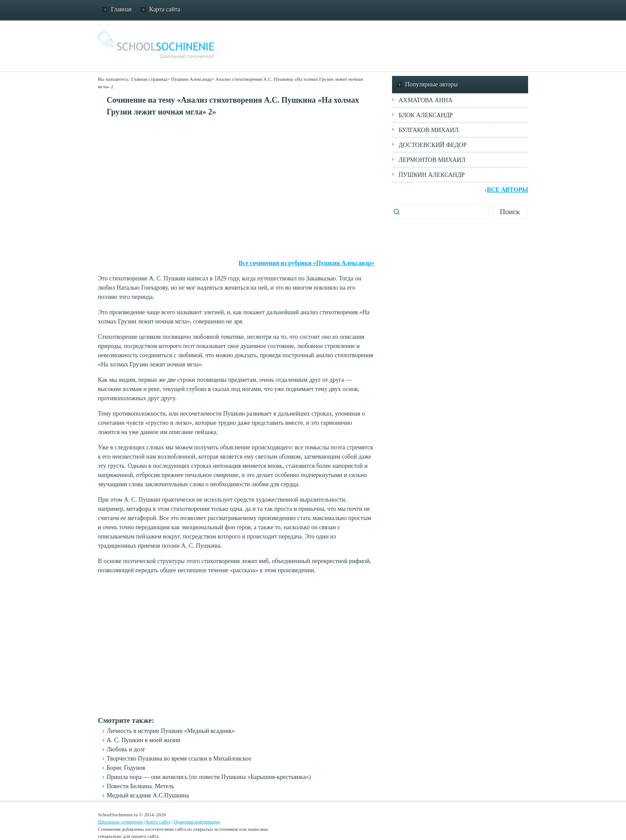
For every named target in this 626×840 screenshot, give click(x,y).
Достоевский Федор (433, 145)
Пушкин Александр (191, 79)
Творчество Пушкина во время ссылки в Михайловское (179, 759)
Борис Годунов (126, 768)
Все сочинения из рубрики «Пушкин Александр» (307, 263)
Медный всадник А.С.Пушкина (148, 795)
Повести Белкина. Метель (140, 786)
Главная (121, 9)
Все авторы (507, 190)
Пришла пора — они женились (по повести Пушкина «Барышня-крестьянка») (209, 777)
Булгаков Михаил (428, 130)
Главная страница (149, 79)
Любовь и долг (126, 749)
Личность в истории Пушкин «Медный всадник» (171, 731)
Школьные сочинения (120, 822)
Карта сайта (165, 9)
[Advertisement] (236, 188)
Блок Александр (426, 115)
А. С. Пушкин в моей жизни (144, 740)
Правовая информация (197, 822)
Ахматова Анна (426, 100)
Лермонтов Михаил (432, 160)
